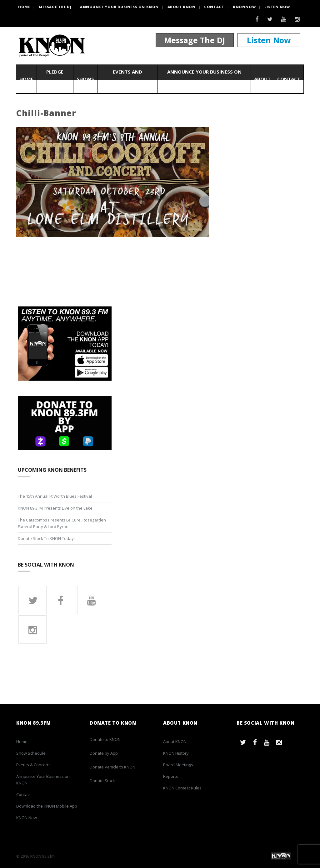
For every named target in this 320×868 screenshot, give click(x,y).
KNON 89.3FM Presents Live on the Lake (55, 508)
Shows (85, 79)
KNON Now (27, 818)
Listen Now (277, 7)
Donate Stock (102, 781)
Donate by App (104, 753)
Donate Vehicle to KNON (112, 767)
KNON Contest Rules (182, 788)
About (262, 79)
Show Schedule (31, 753)
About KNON (182, 7)
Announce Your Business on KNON (119, 7)
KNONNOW (244, 7)
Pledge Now (55, 79)
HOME (24, 7)
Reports (171, 776)
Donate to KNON (105, 739)
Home (26, 79)
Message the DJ (55, 7)
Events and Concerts (127, 79)
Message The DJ (195, 40)
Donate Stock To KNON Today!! (47, 538)
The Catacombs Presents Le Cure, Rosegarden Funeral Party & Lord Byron (62, 523)
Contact (214, 7)
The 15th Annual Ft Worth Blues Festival (55, 496)
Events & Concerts (33, 765)
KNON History (176, 753)
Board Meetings (178, 765)
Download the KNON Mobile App (47, 806)
